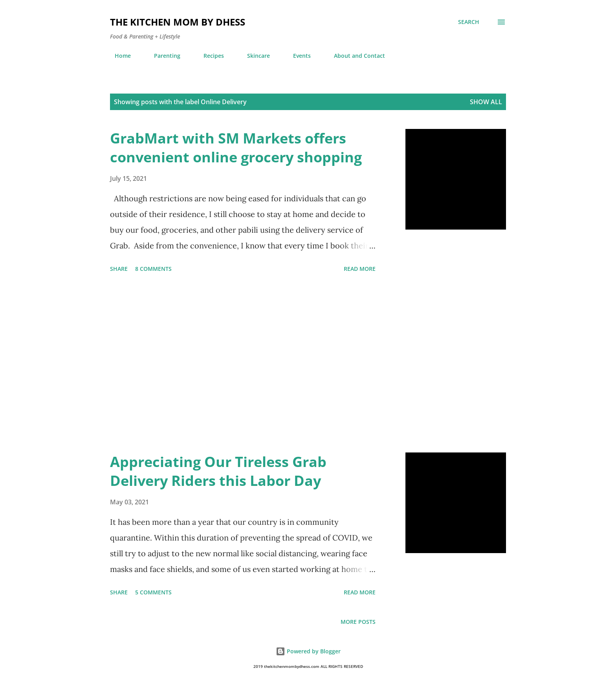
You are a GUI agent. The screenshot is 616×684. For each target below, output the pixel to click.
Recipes (209, 56)
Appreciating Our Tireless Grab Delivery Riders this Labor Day (218, 471)
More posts (358, 622)
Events (297, 56)
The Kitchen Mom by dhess (178, 22)
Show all (486, 102)
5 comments (153, 592)
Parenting (162, 56)
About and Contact (355, 56)
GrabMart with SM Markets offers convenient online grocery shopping (236, 148)
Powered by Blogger (308, 651)
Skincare (254, 56)
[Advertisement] (243, 364)
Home (118, 56)
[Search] (469, 22)
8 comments (153, 269)
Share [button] (119, 269)
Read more (360, 269)
